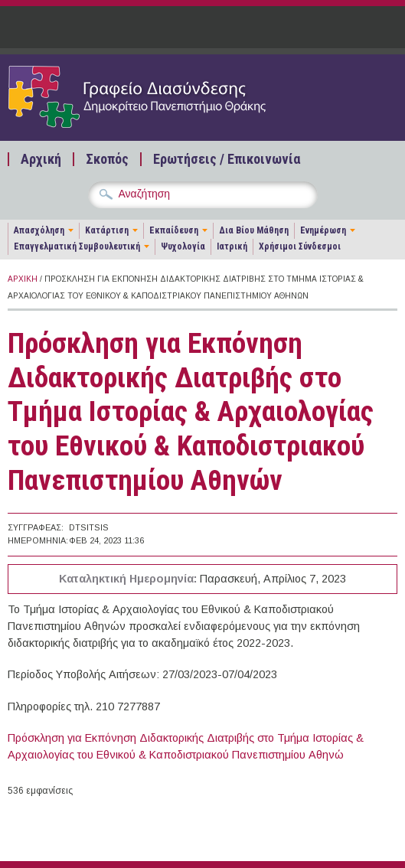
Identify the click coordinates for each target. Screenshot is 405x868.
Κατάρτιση (107, 230)
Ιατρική (232, 246)
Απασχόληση (39, 230)
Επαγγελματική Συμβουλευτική (77, 246)
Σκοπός (107, 159)
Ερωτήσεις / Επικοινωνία (227, 159)
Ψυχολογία (183, 246)
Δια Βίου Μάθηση (254, 230)
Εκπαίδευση (174, 230)
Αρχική (41, 159)
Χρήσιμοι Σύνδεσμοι (300, 246)
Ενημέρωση (323, 230)
